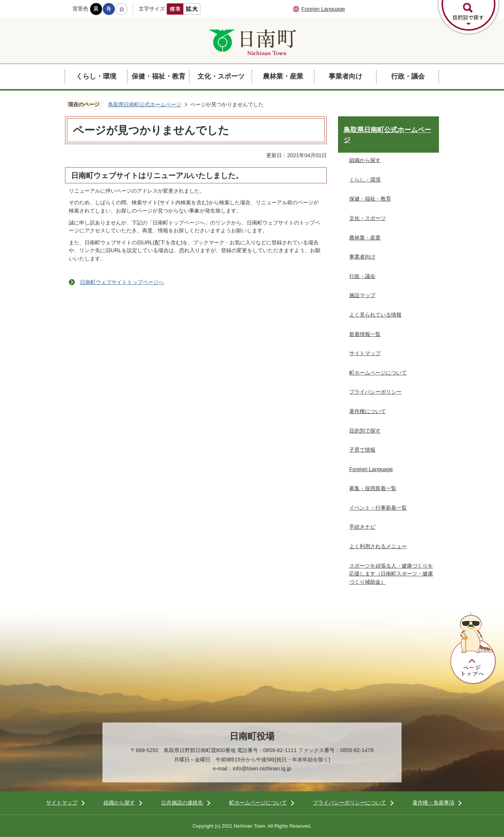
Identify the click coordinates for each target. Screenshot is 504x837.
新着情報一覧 (365, 334)
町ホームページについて (378, 373)
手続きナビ (362, 527)
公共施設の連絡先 (182, 803)
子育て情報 (362, 450)
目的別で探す (365, 431)
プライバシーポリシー (375, 392)
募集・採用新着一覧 (373, 488)
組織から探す (365, 160)
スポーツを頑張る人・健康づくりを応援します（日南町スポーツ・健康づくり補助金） (391, 574)
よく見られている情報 (375, 315)
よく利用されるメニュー (378, 546)
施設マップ (362, 295)
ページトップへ (473, 648)
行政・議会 (408, 76)
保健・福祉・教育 (159, 76)
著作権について (368, 411)
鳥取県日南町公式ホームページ (145, 104)
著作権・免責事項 (433, 803)
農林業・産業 (283, 76)
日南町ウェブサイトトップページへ (122, 282)
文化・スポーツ (221, 76)
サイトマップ (365, 353)
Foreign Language (323, 9)
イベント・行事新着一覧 (378, 508)
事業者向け (345, 76)
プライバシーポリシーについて (350, 803)
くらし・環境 (96, 76)
